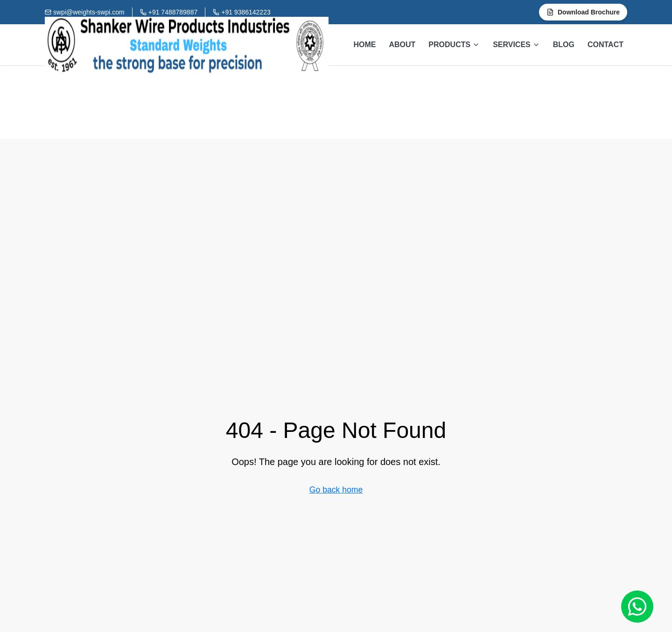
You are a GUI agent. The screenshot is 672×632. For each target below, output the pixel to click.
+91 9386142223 (246, 12)
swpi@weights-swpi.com (89, 12)
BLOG (564, 45)
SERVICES (516, 45)
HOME (364, 45)
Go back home (336, 490)
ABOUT (402, 45)
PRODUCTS (454, 45)
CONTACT (605, 45)
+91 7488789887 (173, 12)
